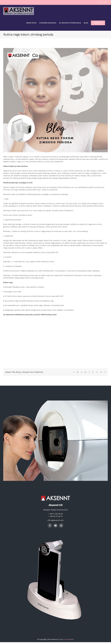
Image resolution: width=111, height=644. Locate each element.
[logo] (55, 495)
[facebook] (50, 525)
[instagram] (61, 525)
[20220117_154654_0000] (55, 100)
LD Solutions (69, 639)
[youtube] (55, 525)
